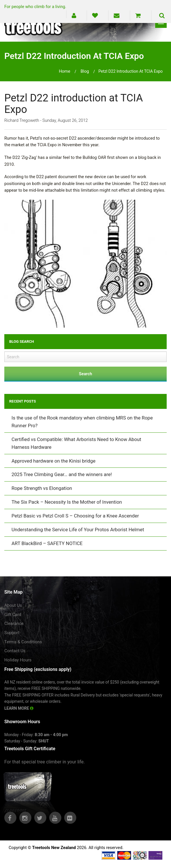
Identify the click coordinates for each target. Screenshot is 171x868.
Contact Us (15, 651)
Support (12, 633)
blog (85, 71)
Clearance (14, 623)
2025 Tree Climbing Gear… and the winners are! (62, 474)
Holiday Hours (18, 660)
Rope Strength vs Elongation (42, 488)
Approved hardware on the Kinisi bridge (54, 461)
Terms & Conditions (23, 642)
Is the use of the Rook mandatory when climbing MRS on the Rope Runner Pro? (82, 422)
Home (64, 71)
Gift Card (13, 615)
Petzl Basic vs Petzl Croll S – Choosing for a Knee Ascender (75, 516)
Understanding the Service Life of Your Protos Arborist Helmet (78, 530)
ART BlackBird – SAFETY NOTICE (47, 543)
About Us (13, 605)
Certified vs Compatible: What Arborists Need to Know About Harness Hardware (76, 443)
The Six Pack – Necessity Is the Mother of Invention (67, 502)
